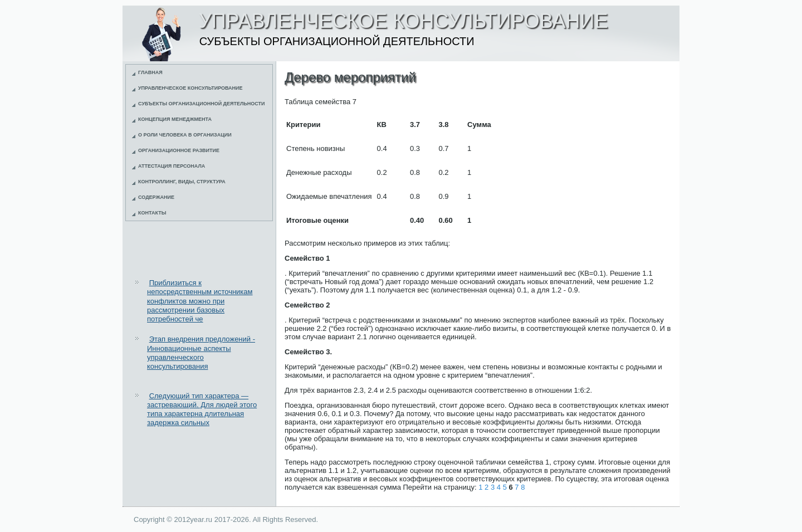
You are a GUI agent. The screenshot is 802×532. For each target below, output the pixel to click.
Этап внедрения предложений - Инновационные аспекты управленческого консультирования (201, 353)
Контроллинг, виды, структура (182, 182)
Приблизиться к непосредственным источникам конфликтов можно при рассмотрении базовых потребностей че (200, 301)
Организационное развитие (179, 150)
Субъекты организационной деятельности (202, 104)
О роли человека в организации (185, 135)
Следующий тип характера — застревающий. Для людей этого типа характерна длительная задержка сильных (202, 409)
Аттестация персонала (172, 166)
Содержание (156, 197)
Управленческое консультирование (190, 88)
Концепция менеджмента (175, 119)
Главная (150, 72)
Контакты (152, 213)
